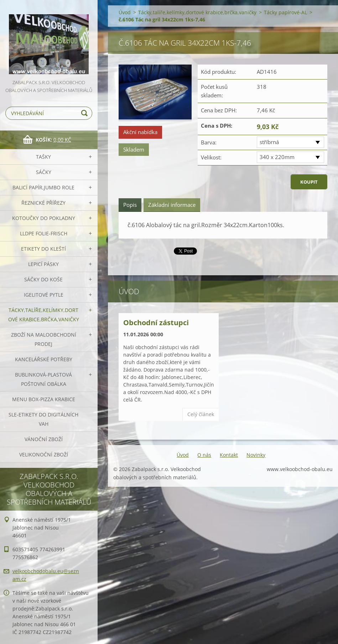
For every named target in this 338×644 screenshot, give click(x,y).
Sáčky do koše (43, 279)
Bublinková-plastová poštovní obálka (43, 379)
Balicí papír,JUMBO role (43, 187)
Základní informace (172, 205)
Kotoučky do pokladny (44, 218)
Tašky (43, 157)
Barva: (209, 142)
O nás (204, 455)
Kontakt (229, 455)
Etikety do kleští (43, 249)
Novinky (256, 455)
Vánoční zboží (44, 439)
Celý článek (201, 414)
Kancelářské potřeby (44, 359)
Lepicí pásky (43, 264)
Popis (130, 205)
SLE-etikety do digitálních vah (43, 419)
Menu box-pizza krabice (44, 399)
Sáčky (44, 172)
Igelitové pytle (44, 295)
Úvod (125, 12)
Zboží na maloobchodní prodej (44, 339)
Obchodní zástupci (156, 323)
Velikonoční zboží (44, 454)
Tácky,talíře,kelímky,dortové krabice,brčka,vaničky (44, 315)
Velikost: (211, 157)
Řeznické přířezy (43, 203)
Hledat (85, 113)
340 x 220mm (277, 157)
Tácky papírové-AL (285, 12)
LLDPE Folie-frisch (44, 233)
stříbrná (269, 142)
